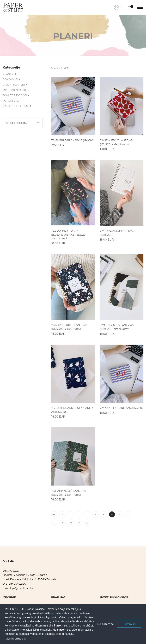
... (87, 514)
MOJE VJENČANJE (16, 90)
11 (128, 514)
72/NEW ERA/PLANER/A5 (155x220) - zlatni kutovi (116, 142)
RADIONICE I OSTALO (17, 106)
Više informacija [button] (16, 639)
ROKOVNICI (11, 79)
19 (71, 523)
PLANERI (10, 74)
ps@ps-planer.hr (23, 588)
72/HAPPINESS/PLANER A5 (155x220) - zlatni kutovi (69, 493)
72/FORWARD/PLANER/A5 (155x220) (117, 233)
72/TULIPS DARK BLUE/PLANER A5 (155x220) (72, 410)
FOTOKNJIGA (11, 101)
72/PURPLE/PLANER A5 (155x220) (121, 408)
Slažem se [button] (129, 624)
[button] (118, 7)
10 (120, 514)
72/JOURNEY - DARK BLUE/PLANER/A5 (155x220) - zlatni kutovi (70, 235)
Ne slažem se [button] (105, 624)
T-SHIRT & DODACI (16, 95)
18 (62, 523)
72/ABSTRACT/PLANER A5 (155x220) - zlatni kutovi (117, 327)
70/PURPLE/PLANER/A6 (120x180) (73, 140)
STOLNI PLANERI (15, 85)
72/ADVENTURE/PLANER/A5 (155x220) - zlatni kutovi (69, 327)
